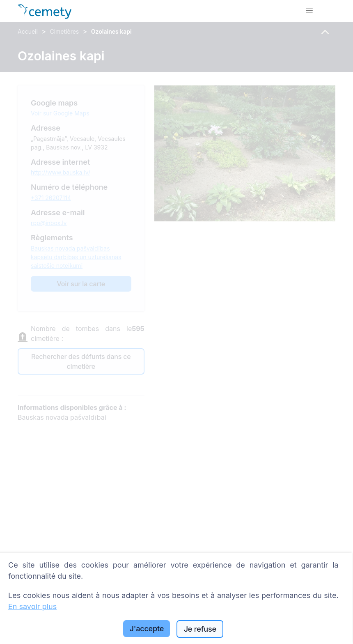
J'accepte (147, 629)
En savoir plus (32, 606)
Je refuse (200, 629)
